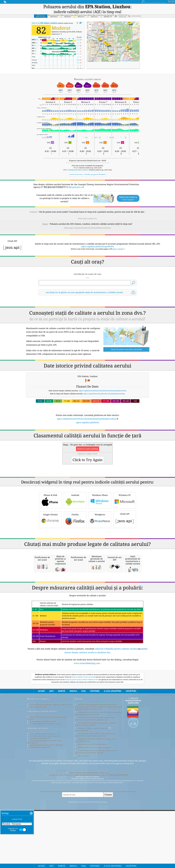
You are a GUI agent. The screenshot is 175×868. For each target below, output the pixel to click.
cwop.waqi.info (81, 771)
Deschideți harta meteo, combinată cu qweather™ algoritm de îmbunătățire (96, 764)
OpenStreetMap (127, 55)
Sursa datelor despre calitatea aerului (44, 774)
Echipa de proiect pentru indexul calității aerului (82, 721)
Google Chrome (50, 498)
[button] (107, 39)
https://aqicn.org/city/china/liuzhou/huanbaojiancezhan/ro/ (87, 222)
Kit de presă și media (38, 747)
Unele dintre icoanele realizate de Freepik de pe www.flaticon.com (95, 780)
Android (75, 478)
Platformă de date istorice (40, 788)
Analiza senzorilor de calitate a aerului (45, 764)
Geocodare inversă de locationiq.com (92, 785)
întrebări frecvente (38, 769)
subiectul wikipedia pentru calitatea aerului (116, 690)
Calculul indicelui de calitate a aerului (45, 776)
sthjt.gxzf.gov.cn (75, 181)
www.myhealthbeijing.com (87, 704)
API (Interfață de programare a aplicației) (46, 785)
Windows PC (125, 478)
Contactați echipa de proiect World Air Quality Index (51, 745)
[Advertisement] (87, 391)
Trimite (108, 836)
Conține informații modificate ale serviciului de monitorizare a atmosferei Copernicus (95, 775)
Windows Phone (100, 478)
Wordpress (100, 498)
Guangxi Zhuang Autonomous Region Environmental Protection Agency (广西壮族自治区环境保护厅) (88, 815)
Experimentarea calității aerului (42, 762)
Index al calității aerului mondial (83, 718)
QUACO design (83, 796)
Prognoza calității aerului (40, 779)
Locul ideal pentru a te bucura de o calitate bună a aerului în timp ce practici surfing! (96, 792)
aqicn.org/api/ (118, 243)
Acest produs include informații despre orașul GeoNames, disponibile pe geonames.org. (95, 759)
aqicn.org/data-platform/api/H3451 (98, 240)
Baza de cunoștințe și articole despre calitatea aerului (46, 758)
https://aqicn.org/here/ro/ (88, 212)
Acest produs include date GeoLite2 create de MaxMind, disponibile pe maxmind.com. (98, 754)
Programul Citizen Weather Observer (92, 769)
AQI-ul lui (44, 17)
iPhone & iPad (50, 478)
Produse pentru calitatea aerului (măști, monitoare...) (44, 782)
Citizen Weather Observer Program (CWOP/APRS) (88, 813)
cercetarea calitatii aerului (42, 752)
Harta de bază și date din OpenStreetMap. (94, 788)
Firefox (75, 498)
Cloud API (125, 498)
